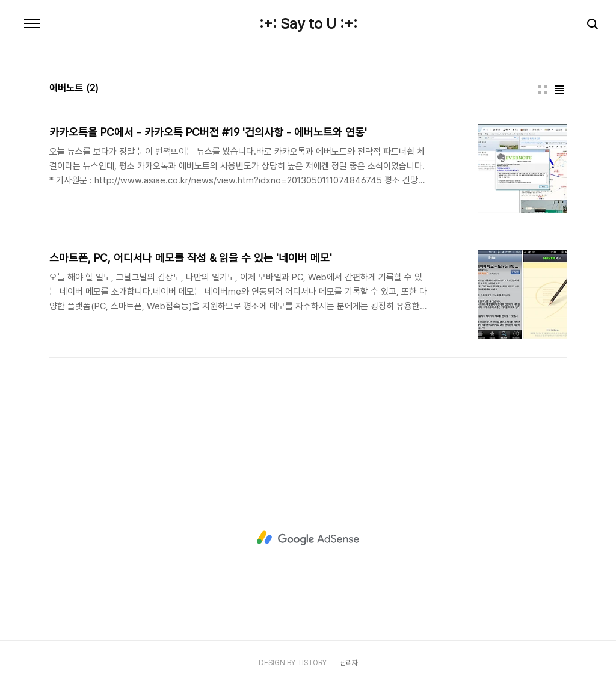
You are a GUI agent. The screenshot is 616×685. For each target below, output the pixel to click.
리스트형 (559, 90)
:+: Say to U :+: (308, 24)
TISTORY (312, 663)
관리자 (349, 663)
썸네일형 (543, 90)
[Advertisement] (308, 538)
